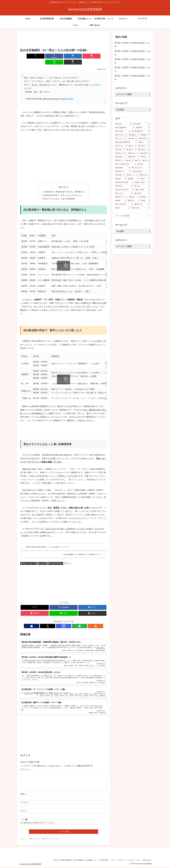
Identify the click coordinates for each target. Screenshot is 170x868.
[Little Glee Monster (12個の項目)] (125, 190)
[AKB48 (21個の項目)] (133, 139)
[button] (100, 56)
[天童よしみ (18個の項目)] (121, 153)
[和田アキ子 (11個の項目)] (121, 197)
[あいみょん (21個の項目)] (121, 139)
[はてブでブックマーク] (56, 56)
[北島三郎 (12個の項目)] (124, 186)
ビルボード (119, 861)
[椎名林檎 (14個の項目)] (123, 168)
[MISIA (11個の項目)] (134, 197)
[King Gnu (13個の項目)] (145, 175)
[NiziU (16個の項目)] (146, 157)
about (50, 861)
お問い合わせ (146, 861)
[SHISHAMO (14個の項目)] (142, 172)
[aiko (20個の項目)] (144, 142)
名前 (23, 795)
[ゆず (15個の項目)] (146, 161)
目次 (60, 181)
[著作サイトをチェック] (54, 620)
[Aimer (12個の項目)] (142, 186)
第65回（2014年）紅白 (28, 558)
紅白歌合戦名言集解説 (55, 558)
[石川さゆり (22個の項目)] (121, 135)
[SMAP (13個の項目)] (121, 179)
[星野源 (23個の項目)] (143, 128)
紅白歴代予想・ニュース (105, 861)
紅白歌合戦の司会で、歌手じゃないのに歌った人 (63, 189)
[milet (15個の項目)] (130, 161)
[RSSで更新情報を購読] (74, 620)
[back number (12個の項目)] (143, 182)
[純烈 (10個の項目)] (123, 208)
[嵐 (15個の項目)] (138, 161)
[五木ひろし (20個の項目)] (121, 146)
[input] (133, 216)
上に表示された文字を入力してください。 (39, 824)
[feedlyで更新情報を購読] (69, 620)
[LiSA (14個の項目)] (144, 164)
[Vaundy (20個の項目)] (120, 150)
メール (24, 804)
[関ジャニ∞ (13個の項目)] (133, 175)
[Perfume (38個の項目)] (123, 124)
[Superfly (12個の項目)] (142, 193)
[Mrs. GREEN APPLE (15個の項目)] (126, 164)
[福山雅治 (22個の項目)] (134, 135)
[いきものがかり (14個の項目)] (141, 168)
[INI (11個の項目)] (146, 201)
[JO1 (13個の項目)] (145, 179)
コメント (25, 767)
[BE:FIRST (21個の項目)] (145, 139)
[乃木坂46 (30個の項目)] (142, 124)
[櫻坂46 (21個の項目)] (145, 135)
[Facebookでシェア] (42, 56)
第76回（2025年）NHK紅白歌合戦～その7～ (132, 69)
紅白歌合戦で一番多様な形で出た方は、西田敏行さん (64, 186)
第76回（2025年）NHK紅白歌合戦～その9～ (132, 53)
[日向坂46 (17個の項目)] (121, 157)
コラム (137, 861)
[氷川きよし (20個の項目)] (144, 146)
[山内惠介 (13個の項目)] (120, 175)
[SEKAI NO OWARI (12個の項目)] (124, 182)
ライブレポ (129, 861)
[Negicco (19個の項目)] (132, 150)
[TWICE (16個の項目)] (120, 161)
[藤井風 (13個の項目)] (133, 179)
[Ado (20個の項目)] (133, 146)
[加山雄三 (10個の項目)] (141, 208)
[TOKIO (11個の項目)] (145, 197)
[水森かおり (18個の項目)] (144, 150)
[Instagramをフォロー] (64, 620)
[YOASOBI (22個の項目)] (123, 131)
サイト (23, 812)
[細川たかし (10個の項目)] (142, 204)
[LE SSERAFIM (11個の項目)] (124, 204)
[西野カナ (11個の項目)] (134, 201)
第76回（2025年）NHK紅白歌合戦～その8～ (132, 61)
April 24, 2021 (67, 93)
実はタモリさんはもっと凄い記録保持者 (59, 193)
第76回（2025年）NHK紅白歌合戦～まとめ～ (132, 45)
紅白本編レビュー (88, 861)
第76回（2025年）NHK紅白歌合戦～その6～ (132, 78)
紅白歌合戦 (42, 558)
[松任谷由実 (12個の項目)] (143, 190)
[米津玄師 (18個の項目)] (145, 153)
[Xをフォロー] (59, 620)
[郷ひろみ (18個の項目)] (133, 153)
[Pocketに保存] (71, 56)
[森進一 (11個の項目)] (121, 201)
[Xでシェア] (27, 56)
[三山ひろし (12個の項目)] (124, 193)
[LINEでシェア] (85, 56)
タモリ (68, 558)
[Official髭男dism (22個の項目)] (141, 131)
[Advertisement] (64, 40)
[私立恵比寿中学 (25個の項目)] (125, 128)
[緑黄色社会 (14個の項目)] (123, 172)
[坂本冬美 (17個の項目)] (134, 157)
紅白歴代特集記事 (61, 861)
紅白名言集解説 (74, 861)
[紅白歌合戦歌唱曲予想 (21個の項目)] (126, 142)
